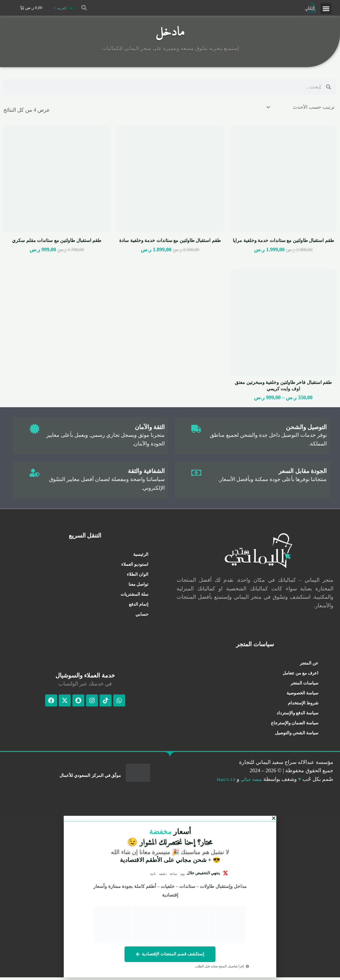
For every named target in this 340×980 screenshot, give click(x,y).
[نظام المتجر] (299, 108)
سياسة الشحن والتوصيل (297, 735)
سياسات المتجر (304, 685)
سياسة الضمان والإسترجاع (295, 725)
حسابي (142, 616)
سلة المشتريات (134, 596)
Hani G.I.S (219, 781)
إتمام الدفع (139, 606)
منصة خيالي (249, 781)
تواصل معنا (138, 586)
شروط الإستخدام (303, 705)
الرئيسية (141, 556)
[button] (326, 9)
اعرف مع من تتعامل (300, 675)
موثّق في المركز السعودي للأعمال (86, 777)
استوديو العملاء (135, 566)
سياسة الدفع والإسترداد (298, 715)
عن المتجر (309, 665)
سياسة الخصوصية (302, 695)
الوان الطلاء (138, 576)
